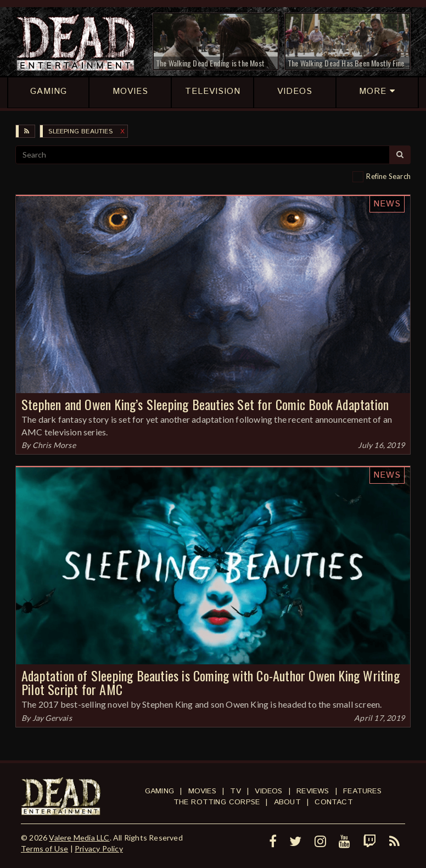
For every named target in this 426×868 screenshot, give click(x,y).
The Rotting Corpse (217, 802)
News (387, 204)
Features (362, 791)
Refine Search (388, 176)
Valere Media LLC (79, 838)
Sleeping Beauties (80, 131)
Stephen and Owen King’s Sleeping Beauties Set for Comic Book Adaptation (205, 404)
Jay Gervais (52, 718)
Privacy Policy (99, 849)
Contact (333, 802)
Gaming (159, 791)
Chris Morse (54, 445)
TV (235, 791)
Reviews (313, 791)
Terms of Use (44, 849)
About (287, 802)
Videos (268, 791)
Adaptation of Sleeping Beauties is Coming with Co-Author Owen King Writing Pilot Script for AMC (211, 682)
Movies (202, 791)
